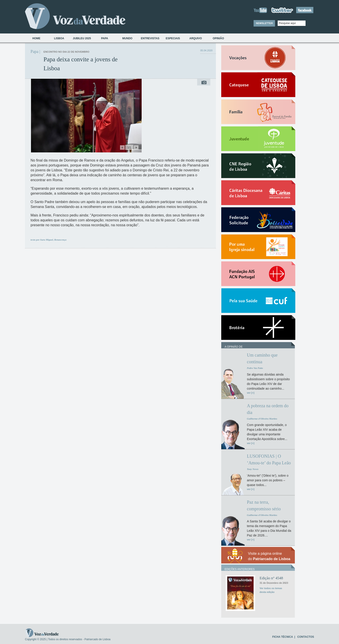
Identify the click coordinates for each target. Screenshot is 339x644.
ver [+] (251, 393)
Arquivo (196, 38)
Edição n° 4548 (271, 578)
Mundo (127, 38)
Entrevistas (150, 38)
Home (36, 38)
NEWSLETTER (264, 23)
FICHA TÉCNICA (283, 637)
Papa (105, 38)
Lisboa (59, 38)
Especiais (173, 38)
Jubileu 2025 (82, 38)
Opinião (218, 38)
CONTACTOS (306, 637)
